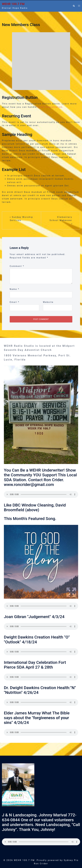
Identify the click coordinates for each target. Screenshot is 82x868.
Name (15, 289)
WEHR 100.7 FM (13, 4)
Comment (17, 266)
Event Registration (50, 107)
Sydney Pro (71, 860)
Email (15, 302)
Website (48, 302)
